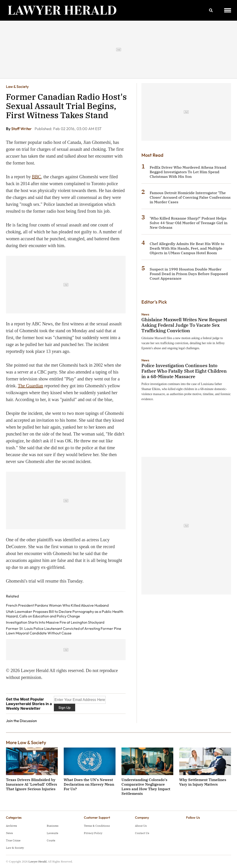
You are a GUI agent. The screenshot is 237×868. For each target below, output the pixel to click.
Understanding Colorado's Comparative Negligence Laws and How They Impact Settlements (146, 787)
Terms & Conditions (97, 826)
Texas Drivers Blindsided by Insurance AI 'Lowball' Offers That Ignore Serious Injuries (32, 784)
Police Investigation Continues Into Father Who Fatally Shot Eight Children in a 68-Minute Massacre (184, 371)
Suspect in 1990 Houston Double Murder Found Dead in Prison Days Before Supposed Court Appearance (189, 274)
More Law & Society (26, 742)
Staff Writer (22, 129)
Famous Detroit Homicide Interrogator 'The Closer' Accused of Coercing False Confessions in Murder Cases (190, 197)
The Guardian (31, 386)
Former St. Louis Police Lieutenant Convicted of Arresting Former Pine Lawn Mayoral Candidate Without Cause (64, 631)
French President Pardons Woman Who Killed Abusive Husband (57, 605)
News (145, 314)
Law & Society (17, 87)
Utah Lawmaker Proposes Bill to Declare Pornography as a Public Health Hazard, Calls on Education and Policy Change (65, 614)
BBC (36, 177)
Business (53, 826)
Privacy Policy (93, 833)
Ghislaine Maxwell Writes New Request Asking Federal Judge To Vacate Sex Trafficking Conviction (184, 325)
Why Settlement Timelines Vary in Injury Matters (203, 782)
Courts (51, 840)
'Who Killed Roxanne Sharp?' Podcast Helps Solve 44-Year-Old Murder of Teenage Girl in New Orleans (189, 223)
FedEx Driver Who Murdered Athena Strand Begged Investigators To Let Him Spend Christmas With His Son (188, 172)
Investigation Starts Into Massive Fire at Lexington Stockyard (55, 622)
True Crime (13, 840)
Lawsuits (52, 833)
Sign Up (65, 708)
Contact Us (142, 833)
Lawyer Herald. (38, 861)
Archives (11, 826)
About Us (141, 826)
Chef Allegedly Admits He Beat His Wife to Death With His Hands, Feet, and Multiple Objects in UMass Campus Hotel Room (187, 248)
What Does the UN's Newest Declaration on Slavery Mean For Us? (89, 784)
